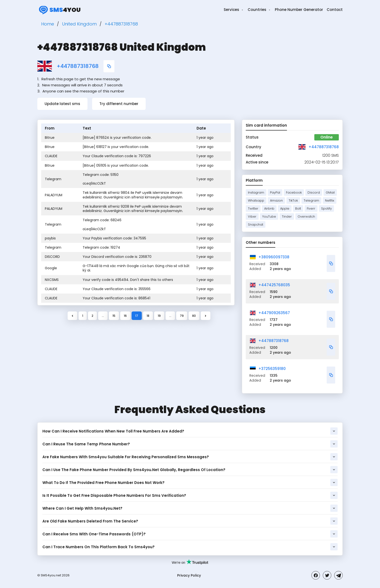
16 (125, 316)
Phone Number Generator (299, 10)
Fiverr (311, 208)
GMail (330, 192)
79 (182, 316)
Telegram (311, 200)
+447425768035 (274, 285)
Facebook (294, 192)
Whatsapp (256, 200)
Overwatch (306, 216)
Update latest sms (62, 104)
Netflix (330, 200)
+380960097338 (274, 257)
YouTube (269, 216)
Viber (252, 216)
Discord (314, 192)
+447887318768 (78, 66)
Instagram (256, 192)
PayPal (275, 192)
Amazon (276, 200)
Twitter (253, 208)
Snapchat (256, 225)
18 (148, 316)
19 (159, 316)
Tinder (287, 216)
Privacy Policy (189, 575)
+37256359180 (272, 369)
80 (194, 316)
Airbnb (269, 208)
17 (137, 316)
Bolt (298, 208)
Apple (285, 208)
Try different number (119, 104)
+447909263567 (274, 313)
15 (114, 316)
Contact (335, 10)
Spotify (326, 208)
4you (59, 10)
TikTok (293, 200)
